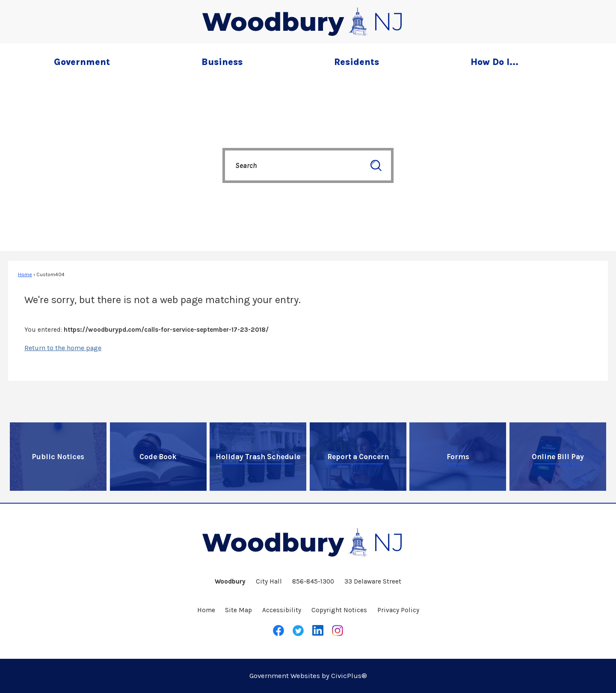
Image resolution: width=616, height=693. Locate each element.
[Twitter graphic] (298, 631)
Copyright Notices (339, 610)
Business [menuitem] (222, 62)
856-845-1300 (313, 581)
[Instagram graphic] (338, 631)
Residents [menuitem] (357, 62)
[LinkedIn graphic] (318, 630)
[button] (376, 165)
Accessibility (282, 610)
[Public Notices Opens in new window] (58, 457)
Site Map (238, 610)
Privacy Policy (398, 610)
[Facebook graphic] (278, 631)
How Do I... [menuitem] (495, 62)
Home (25, 274)
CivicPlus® (349, 676)
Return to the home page (63, 348)
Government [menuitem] (82, 62)
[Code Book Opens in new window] (158, 457)
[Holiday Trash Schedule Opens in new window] (258, 457)
